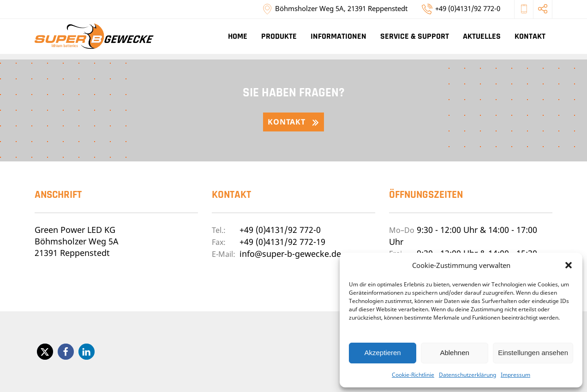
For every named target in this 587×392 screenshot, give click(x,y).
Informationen (338, 36)
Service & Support (415, 36)
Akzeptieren (382, 353)
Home (238, 36)
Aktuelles (482, 36)
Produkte (279, 36)
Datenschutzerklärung (467, 375)
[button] (569, 265)
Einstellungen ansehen (533, 353)
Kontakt (530, 36)
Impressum (515, 375)
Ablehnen (454, 353)
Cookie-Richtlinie (413, 375)
